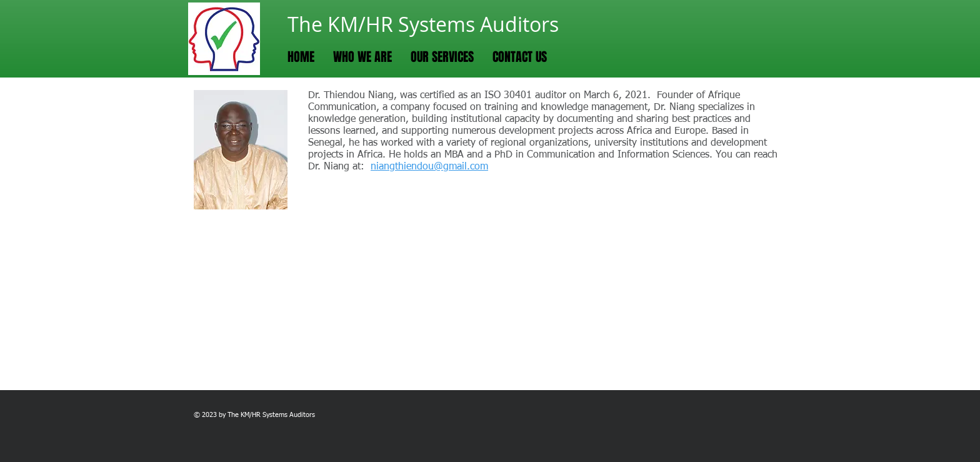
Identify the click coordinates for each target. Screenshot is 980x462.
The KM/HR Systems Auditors (423, 24)
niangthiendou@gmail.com (429, 167)
